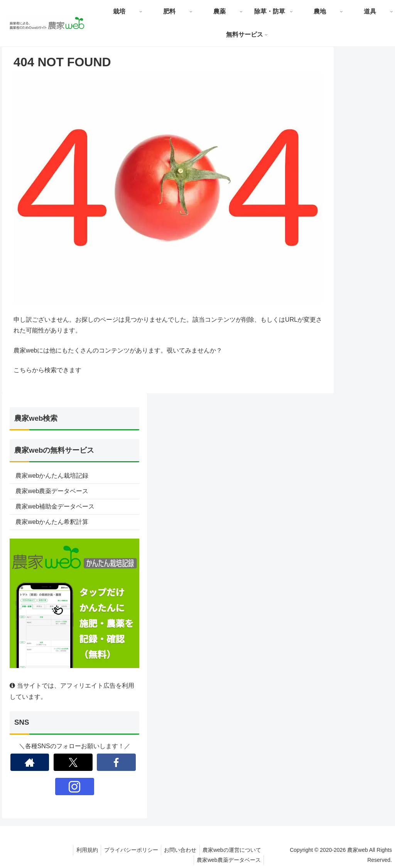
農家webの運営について (234, 850)
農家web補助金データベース (55, 506)
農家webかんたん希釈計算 (52, 522)
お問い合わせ (181, 850)
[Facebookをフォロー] (116, 762)
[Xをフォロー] (73, 762)
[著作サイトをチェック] (30, 762)
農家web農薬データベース (52, 491)
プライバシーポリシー (129, 850)
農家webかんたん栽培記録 (52, 476)
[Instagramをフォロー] (75, 787)
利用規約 (83, 850)
